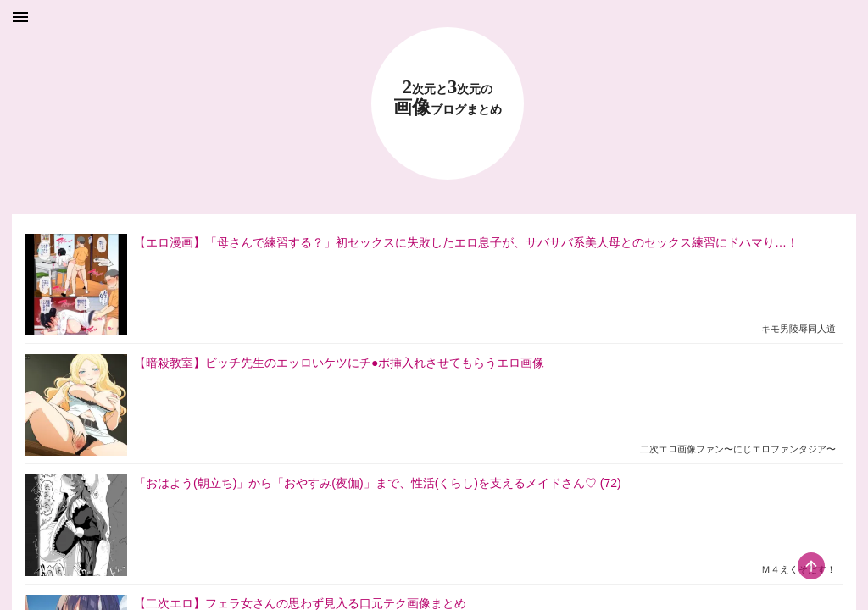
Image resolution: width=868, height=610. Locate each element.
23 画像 (448, 98)
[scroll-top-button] (811, 566)
